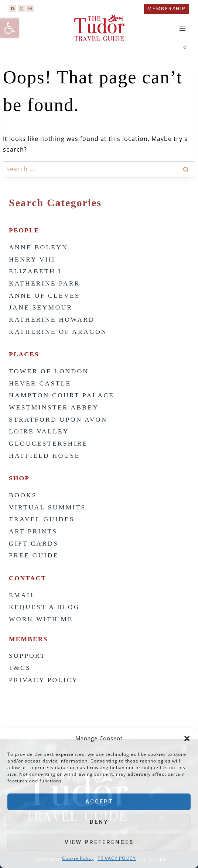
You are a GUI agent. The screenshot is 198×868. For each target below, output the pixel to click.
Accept (99, 802)
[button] (187, 739)
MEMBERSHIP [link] (167, 9)
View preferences (99, 842)
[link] (10, 28)
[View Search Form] (185, 48)
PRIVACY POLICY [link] (117, 858)
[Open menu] (182, 29)
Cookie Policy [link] (78, 858)
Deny (99, 822)
